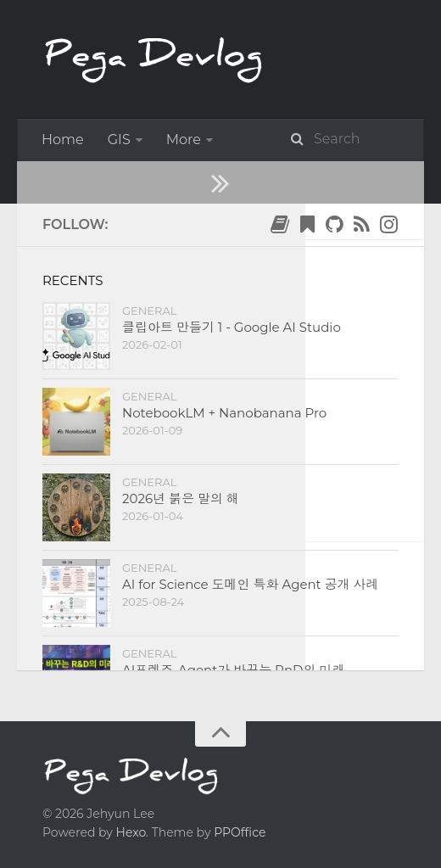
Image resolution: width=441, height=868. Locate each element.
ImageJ (268, 140)
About (63, 182)
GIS (119, 140)
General (193, 140)
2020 (111, 306)
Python (354, 140)
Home (63, 140)
